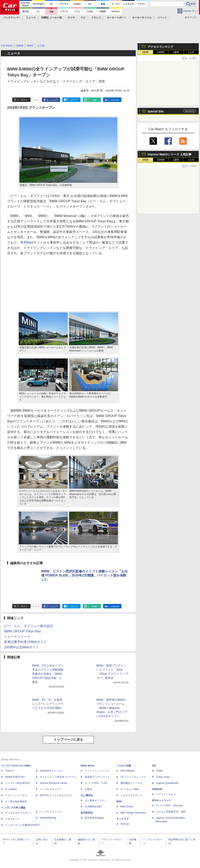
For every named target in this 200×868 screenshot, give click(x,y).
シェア (54, 100)
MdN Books (127, 807)
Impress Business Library (54, 783)
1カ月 (191, 52)
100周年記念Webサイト (22, 647)
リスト (36, 100)
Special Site (156, 111)
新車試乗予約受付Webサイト (25, 642)
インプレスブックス (51, 812)
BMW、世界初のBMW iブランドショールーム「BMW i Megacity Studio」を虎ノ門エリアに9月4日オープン (112, 708)
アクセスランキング (160, 47)
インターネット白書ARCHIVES (22, 825)
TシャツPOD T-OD (96, 783)
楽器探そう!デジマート (97, 777)
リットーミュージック (97, 771)
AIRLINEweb (127, 771)
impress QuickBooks (167, 783)
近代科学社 (87, 813)
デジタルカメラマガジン (19, 813)
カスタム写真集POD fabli (171, 812)
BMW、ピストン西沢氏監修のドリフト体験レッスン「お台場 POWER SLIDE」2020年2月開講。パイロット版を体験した (84, 575)
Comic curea (163, 777)
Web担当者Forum (15, 777)
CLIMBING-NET (93, 807)
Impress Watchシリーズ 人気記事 (169, 154)
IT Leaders (11, 789)
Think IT (9, 771)
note (95, 100)
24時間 (161, 52)
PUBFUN (157, 789)
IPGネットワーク (162, 800)
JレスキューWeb (130, 789)
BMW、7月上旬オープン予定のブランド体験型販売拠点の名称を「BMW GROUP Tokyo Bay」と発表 (48, 674)
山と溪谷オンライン (96, 800)
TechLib (125, 824)
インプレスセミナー (51, 789)
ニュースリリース (17, 637)
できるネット (12, 819)
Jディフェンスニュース (133, 777)
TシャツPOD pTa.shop (169, 806)
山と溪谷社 (87, 795)
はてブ (74, 100)
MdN (119, 801)
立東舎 (88, 789)
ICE (154, 766)
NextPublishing (48, 818)
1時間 (145, 52)
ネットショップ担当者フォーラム (58, 777)
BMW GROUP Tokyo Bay (22, 631)
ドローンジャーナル (16, 795)
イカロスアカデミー (131, 795)
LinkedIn (115, 100)
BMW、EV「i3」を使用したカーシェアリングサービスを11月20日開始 (48, 704)
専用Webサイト (32, 242)
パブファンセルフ (166, 794)
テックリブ (122, 819)
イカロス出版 (124, 766)
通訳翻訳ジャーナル (131, 783)
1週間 (176, 52)
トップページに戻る (68, 740)
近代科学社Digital (94, 818)
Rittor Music (88, 766)
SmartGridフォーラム (52, 771)
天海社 (160, 771)
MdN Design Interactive (133, 813)
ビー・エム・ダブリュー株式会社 (29, 626)
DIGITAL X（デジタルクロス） (57, 795)
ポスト (24, 100)
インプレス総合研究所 (17, 783)
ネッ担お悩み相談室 (16, 801)
